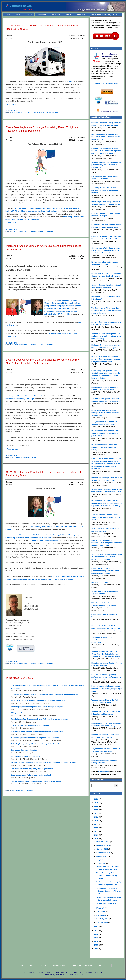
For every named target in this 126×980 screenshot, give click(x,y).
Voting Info (56, 14)
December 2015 (103, 842)
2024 (97, 806)
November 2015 (103, 845)
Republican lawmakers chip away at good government (32, 769)
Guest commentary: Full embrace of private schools (31, 775)
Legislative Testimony (83, 966)
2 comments (11, 455)
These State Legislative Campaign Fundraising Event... (107, 876)
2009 (97, 945)
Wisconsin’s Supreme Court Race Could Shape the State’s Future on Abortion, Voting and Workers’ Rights (106, 654)
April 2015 (101, 912)
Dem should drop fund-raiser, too (24, 750)
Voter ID (41, 113)
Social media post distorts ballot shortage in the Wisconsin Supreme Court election (105, 413)
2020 (97, 821)
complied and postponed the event (44, 540)
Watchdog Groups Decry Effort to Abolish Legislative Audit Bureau (37, 744)
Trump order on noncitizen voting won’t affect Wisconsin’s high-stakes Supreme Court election (107, 557)
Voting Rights (52, 113)
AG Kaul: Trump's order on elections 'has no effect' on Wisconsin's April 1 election (106, 517)
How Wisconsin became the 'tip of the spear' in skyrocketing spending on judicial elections (106, 433)
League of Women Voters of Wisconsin (26, 396)
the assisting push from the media (62, 333)
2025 (97, 803)
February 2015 (103, 919)
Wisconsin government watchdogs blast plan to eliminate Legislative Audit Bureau (43, 763)
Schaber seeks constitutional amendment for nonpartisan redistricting (103, 640)
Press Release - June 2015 (24, 113)
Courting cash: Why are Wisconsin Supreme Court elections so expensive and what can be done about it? (106, 151)
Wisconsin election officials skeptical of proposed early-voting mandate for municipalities (107, 165)
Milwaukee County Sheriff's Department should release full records (37, 732)
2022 (97, 813)
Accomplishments (60, 966)
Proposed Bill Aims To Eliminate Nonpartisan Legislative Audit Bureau (38, 701)
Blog (44, 966)
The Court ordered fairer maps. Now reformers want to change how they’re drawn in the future (106, 311)
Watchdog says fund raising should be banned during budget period (38, 707)
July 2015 (101, 860)
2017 (97, 831)
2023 (97, 810)
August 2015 (102, 856)
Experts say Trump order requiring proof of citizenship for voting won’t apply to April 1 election (105, 571)
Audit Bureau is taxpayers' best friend (26, 756)
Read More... (12, 104)
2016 (97, 835)
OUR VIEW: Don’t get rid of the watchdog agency (30, 725)
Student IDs (42, 14)
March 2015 (102, 915)
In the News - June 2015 (19, 678)
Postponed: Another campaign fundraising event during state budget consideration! (43, 248)
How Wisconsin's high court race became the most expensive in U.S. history (105, 447)
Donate (68, 14)
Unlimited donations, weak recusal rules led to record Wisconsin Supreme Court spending (106, 137)
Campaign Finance (21, 231)
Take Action (81, 14)
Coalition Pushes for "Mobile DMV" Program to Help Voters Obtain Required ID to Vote (42, 27)
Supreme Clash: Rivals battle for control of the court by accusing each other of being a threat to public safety (106, 628)
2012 (97, 934)
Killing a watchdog (18, 713)
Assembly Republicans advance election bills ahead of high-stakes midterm (105, 190)
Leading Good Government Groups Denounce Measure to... (109, 891)
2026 (97, 799)
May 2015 (101, 908)
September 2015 (104, 853)
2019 (97, 824)
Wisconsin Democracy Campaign (20, 399)
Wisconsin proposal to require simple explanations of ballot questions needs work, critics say (106, 336)
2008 (97, 949)
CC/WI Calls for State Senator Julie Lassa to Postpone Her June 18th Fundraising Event (44, 474)
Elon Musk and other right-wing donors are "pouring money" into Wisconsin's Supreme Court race (107, 677)
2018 (97, 828)
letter (71, 82)
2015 (97, 839)
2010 (97, 941)
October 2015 (102, 849)
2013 (97, 931)
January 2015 (102, 922)
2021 (97, 817)
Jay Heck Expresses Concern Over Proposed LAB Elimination (35, 738)
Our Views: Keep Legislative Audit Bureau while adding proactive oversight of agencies (45, 694)
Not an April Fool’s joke (100, 582)
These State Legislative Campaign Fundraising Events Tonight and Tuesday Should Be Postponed (43, 129)
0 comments (11, 111)
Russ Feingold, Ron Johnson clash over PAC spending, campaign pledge (40, 719)
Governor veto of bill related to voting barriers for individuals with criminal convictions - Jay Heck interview (106, 251)
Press (18, 14)
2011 (97, 938)
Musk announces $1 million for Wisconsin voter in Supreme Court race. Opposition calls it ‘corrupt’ (107, 543)
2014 (97, 927)
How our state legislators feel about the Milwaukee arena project (36, 781)
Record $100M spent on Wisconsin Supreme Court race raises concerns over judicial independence (106, 359)
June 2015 (101, 863)
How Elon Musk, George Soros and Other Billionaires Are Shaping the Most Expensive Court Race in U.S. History (107, 503)
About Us (29, 14)
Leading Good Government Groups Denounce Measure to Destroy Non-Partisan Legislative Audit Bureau (42, 361)
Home (9, 14)
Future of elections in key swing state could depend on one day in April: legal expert (107, 689)
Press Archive (104, 772)
